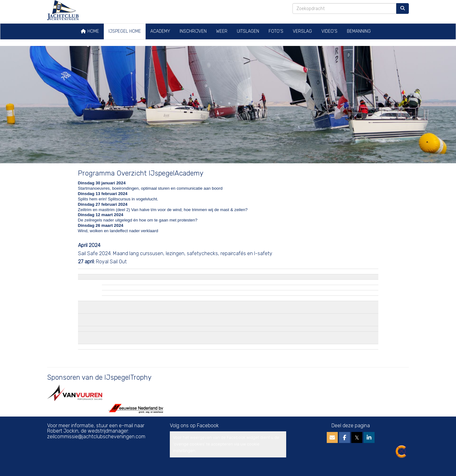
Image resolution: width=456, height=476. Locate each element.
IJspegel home (125, 31)
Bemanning (359, 31)
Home (90, 31)
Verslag (302, 31)
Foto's (276, 31)
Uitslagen (248, 31)
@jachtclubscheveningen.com (96, 437)
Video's (329, 31)
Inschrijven (193, 31)
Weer (222, 31)
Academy (160, 31)
